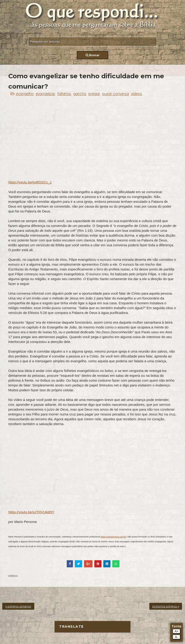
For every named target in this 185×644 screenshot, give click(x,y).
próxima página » (166, 606)
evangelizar (45, 94)
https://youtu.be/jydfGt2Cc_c (30, 182)
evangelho (25, 94)
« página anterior (18, 606)
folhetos (64, 94)
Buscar (93, 55)
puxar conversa (116, 94)
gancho (80, 94)
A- (176, 637)
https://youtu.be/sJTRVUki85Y (31, 512)
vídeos (136, 94)
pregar (94, 94)
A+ (177, 631)
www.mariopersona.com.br (113, 537)
